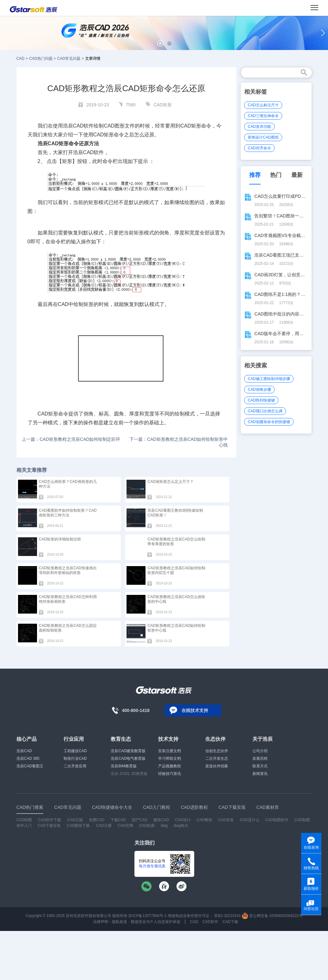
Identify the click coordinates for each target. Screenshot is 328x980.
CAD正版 (75, 820)
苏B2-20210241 (227, 916)
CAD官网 (125, 826)
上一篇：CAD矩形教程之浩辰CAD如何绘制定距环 (71, 439)
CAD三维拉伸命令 (263, 116)
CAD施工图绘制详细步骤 (269, 379)
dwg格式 (181, 826)
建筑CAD (161, 820)
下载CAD (118, 820)
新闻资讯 (260, 774)
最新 (297, 175)
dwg (164, 826)
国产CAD (140, 820)
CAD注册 (104, 826)
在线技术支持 (195, 710)
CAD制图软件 (277, 820)
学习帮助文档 (170, 758)
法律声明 (101, 922)
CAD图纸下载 (78, 826)
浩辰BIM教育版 (124, 766)
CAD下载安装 (49, 826)
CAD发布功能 (259, 127)
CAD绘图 (147, 826)
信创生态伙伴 (217, 751)
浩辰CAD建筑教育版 (128, 751)
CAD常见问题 (69, 59)
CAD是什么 (249, 820)
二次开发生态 (217, 758)
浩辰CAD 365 (28, 758)
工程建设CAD (75, 751)
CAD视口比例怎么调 (265, 411)
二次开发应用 (75, 766)
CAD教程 (204, 820)
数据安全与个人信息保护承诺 (156, 922)
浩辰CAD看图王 (30, 766)
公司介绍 (260, 751)
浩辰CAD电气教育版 (128, 758)
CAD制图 (24, 820)
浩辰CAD (24, 751)
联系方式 (260, 766)
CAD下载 (230, 922)
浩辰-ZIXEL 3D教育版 (129, 774)
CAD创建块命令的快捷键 (269, 422)
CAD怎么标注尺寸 (263, 105)
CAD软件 (210, 922)
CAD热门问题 (41, 59)
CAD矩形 (163, 105)
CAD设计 (183, 820)
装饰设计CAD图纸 (263, 137)
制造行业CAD (75, 758)
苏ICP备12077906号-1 (147, 916)
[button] (160, 44)
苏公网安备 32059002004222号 (272, 916)
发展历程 (260, 758)
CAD (20, 59)
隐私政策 (120, 922)
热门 (276, 175)
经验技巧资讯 (170, 774)
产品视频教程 (170, 766)
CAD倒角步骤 (259, 390)
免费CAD (97, 820)
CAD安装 (226, 820)
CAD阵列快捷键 (261, 400)
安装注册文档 (170, 751)
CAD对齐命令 (259, 148)
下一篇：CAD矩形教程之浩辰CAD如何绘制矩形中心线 (179, 442)
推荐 (255, 175)
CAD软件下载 (50, 820)
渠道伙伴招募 (217, 766)
